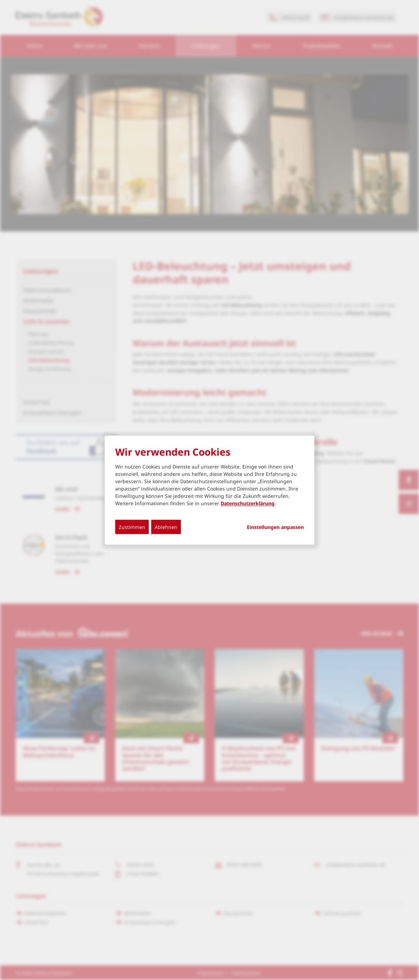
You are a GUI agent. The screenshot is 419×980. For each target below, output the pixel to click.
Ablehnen (166, 527)
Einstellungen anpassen (275, 527)
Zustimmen (132, 527)
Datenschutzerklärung (248, 503)
